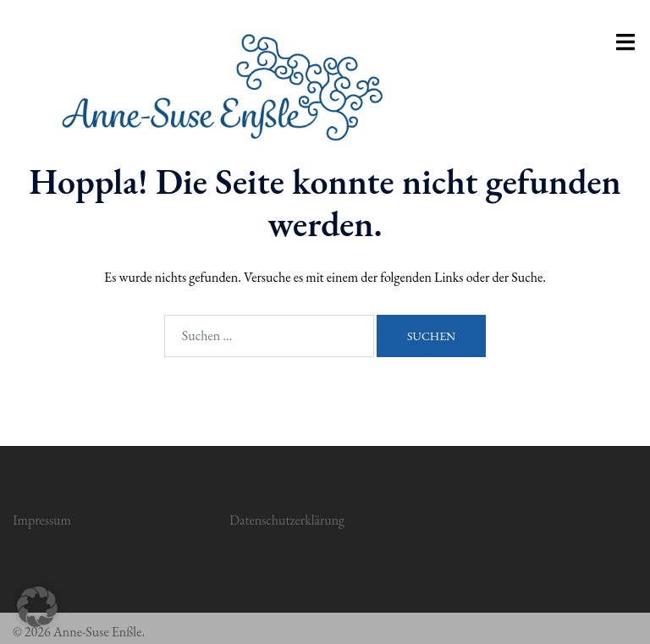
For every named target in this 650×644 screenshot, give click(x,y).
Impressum (42, 520)
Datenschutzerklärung (287, 520)
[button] (37, 607)
